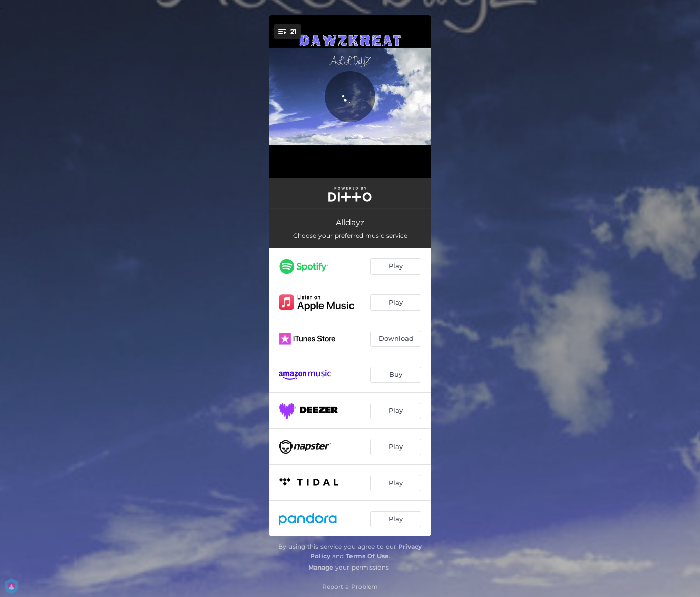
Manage (321, 567)
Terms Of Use (367, 556)
